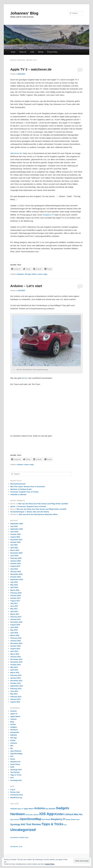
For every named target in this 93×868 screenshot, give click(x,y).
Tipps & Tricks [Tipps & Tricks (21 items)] (52, 824)
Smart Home (15, 764)
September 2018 (17, 579)
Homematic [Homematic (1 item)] (29, 815)
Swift (12, 767)
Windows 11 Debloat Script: (21, 489)
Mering (41, 52)
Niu (12, 748)
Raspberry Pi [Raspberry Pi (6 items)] (58, 819)
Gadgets (14, 727)
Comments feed (16, 795)
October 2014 (15, 646)
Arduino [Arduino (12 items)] (39, 808)
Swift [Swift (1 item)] (78, 820)
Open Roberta (16, 751)
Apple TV (14, 714)
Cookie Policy (50, 864)
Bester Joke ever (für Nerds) (38, 512)
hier (26, 378)
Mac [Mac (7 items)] (76, 814)
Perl (12, 756)
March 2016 (15, 635)
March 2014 (15, 654)
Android (13, 711)
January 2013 (15, 678)
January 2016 (15, 641)
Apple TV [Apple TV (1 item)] (20, 809)
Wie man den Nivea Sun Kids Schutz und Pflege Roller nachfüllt (43, 504)
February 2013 (16, 675)
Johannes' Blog (24, 13)
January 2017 (15, 619)
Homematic (15, 732)
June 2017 (14, 606)
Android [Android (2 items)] (13, 809)
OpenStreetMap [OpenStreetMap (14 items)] (31, 819)
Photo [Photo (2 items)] (48, 819)
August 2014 (15, 649)
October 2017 (15, 598)
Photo (13, 759)
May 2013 (14, 667)
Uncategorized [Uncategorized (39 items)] (23, 830)
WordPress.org (16, 798)
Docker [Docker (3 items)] (52, 809)
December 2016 (16, 622)
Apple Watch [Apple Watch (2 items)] (29, 809)
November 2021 (16, 540)
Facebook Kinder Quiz (19, 838)
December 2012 (16, 681)
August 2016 (15, 625)
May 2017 (14, 609)
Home (13, 52)
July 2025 (14, 526)
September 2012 (17, 686)
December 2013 (16, 659)
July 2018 (14, 582)
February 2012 (16, 689)
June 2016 (14, 627)
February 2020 (16, 558)
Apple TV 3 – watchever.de (31, 69)
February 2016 (16, 638)
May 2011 (14, 694)
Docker (13, 724)
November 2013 (16, 662)
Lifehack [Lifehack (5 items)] (69, 814)
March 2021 (15, 550)
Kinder (34, 274)
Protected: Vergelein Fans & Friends (24, 492)
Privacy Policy (52, 52)
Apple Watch (15, 716)
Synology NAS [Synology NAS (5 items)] (18, 824)
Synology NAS (16, 770)
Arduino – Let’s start (26, 286)
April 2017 (14, 611)
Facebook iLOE (16, 847)
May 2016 (14, 630)
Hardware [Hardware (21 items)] (18, 814)
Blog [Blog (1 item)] (47, 809)
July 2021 (14, 545)
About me (23, 52)
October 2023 (15, 534)
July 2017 (14, 603)
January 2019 (15, 572)
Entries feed (15, 792)
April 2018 (14, 587)
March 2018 (15, 590)
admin (13, 506)
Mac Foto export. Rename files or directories (28, 487)
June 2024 (14, 532)
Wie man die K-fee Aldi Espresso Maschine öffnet (38, 514)
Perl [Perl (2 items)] (44, 819)
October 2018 (15, 577)
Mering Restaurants (18, 484)
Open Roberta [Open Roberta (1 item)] (15, 820)
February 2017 (16, 617)
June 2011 (14, 691)
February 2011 (16, 697)
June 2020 (14, 556)
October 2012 (15, 683)
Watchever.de (16, 153)
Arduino (20, 465)
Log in (13, 789)
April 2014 (14, 651)
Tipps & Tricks (16, 775)
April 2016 (14, 633)
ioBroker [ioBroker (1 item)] (36, 815)
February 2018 (16, 593)
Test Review (15, 772)
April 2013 (14, 670)
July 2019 (14, 569)
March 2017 (15, 614)
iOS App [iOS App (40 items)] (47, 814)
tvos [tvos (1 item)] (65, 825)
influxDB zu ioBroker (18, 494)
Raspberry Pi (48, 215)
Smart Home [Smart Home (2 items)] (71, 819)
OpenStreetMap (16, 754)
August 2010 (15, 702)
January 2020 (15, 561)
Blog (12, 722)
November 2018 (16, 574)
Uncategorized (16, 780)
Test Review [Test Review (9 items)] (33, 824)
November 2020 (16, 553)
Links (32, 52)
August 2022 (15, 537)
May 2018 (14, 585)
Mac (12, 746)
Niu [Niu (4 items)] (81, 814)
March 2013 (15, 673)
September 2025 (17, 524)
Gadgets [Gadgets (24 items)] (62, 808)
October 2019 (15, 563)
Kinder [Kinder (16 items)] (59, 814)
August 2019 (15, 566)
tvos (12, 778)
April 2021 (14, 548)
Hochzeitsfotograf (17, 512)
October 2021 (15, 542)
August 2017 (15, 601)
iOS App (28, 274)
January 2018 (15, 595)
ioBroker (14, 735)
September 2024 (17, 529)
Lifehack (14, 743)
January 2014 (15, 657)
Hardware (21, 274)
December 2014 (16, 643)
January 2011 (15, 699)
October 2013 (15, 665)
